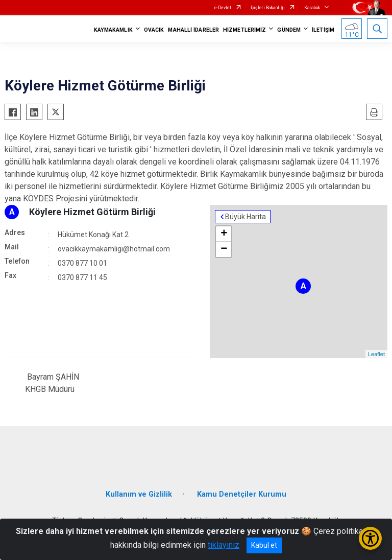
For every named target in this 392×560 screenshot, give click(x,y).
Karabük (312, 8)
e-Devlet (223, 8)
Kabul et (264, 545)
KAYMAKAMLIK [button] (113, 30)
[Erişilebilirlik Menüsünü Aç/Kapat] (370, 538)
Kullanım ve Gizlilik (139, 494)
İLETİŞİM (323, 30)
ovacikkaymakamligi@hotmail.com (114, 249)
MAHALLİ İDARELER (193, 30)
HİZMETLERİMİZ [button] (244, 30)
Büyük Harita (246, 217)
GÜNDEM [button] (289, 30)
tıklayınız (224, 545)
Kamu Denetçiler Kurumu (242, 494)
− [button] (224, 249)
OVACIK (154, 30)
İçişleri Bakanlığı (268, 8)
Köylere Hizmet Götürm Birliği (92, 212)
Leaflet (376, 354)
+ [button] (224, 234)
